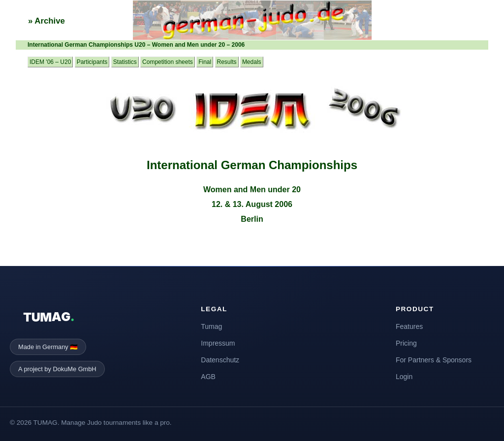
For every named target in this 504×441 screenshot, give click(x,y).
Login (404, 377)
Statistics (125, 62)
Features (409, 326)
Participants (92, 62)
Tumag (211, 326)
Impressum (218, 343)
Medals (252, 62)
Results (227, 62)
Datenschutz (220, 360)
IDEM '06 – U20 (50, 62)
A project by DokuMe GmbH (57, 369)
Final (205, 62)
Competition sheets (168, 62)
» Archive (47, 21)
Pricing (406, 343)
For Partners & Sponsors (434, 360)
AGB (208, 377)
